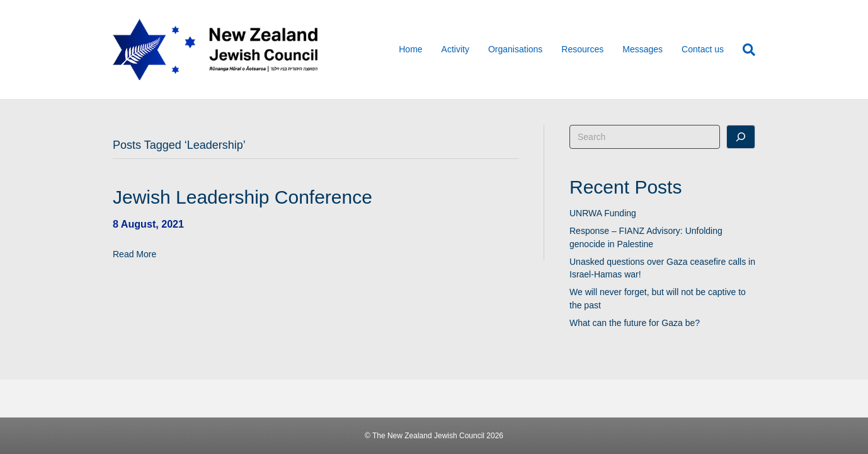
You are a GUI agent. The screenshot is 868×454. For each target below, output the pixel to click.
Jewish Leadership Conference (243, 197)
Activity (455, 49)
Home (410, 49)
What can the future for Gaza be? (635, 323)
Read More (134, 254)
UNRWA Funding (603, 213)
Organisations (515, 49)
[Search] (744, 50)
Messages (642, 49)
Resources (582, 49)
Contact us (703, 49)
